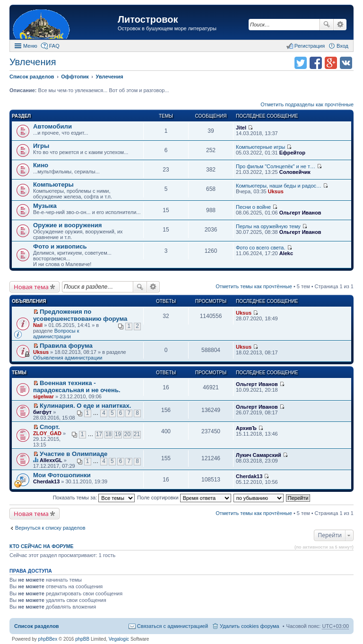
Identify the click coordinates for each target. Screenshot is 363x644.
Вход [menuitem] (342, 46)
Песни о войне (253, 207)
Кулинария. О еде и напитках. (85, 406)
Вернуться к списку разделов (50, 528)
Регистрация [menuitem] (310, 46)
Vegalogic (119, 639)
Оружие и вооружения (68, 225)
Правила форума (66, 346)
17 (99, 434)
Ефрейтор (292, 153)
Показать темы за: (94, 498)
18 (108, 434)
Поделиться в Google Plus (331, 63)
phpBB (82, 639)
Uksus (276, 191)
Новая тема (31, 287)
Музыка (45, 206)
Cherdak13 (46, 481)
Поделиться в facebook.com (316, 63)
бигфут (42, 412)
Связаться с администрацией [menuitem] (173, 626)
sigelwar (43, 396)
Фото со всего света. (260, 248)
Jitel (241, 128)
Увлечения (33, 62)
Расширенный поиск (340, 25)
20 (127, 434)
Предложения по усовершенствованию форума (80, 315)
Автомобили (52, 126)
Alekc (286, 253)
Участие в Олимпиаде (73, 454)
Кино (41, 165)
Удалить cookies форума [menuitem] (250, 626)
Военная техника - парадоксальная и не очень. (77, 386)
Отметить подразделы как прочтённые (307, 104)
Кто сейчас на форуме (42, 546)
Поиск (327, 25)
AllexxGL (51, 460)
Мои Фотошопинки (62, 475)
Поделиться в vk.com (346, 63)
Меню (30, 46)
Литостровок (148, 19)
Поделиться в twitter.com (301, 63)
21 (137, 434)
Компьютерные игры (260, 147)
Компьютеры (53, 185)
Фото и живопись (60, 246)
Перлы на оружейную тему (268, 226)
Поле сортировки (184, 498)
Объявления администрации (68, 358)
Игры (41, 146)
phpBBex (48, 639)
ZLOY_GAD (47, 433)
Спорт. (50, 427)
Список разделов (37, 626)
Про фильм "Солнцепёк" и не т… (276, 166)
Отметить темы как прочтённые (254, 286)
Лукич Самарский (259, 455)
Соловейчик (295, 172)
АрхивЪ (246, 428)
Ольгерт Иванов (300, 213)
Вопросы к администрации (56, 334)
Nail (38, 325)
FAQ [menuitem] (54, 46)
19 (118, 434)
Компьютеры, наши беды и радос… (279, 186)
